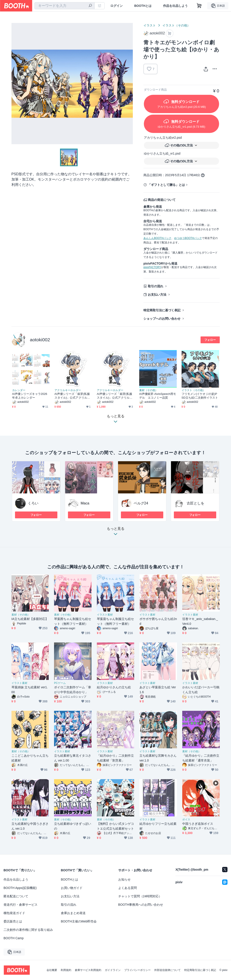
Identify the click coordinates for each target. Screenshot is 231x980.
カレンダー (19, 390)
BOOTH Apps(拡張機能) (20, 888)
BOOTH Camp (14, 938)
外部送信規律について (167, 970)
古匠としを (195, 503)
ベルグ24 (141, 503)
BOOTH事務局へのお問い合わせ (141, 905)
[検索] (90, 6)
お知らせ (124, 879)
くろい (33, 503)
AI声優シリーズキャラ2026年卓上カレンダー (30, 396)
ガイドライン (113, 970)
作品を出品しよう (175, 6)
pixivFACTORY (152, 267)
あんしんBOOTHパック (157, 238)
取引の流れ (156, 286)
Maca (85, 503)
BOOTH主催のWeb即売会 (79, 921)
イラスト (150, 25)
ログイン (116, 6)
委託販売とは (13, 921)
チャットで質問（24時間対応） (140, 896)
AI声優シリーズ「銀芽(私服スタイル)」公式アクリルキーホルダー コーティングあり (115, 396)
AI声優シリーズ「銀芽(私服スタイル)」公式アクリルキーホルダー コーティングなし (72, 396)
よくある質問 (128, 888)
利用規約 (66, 970)
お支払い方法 (157, 295)
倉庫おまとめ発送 (73, 913)
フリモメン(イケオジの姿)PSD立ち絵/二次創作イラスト (200, 396)
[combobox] (65, 6)
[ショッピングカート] (199, 6)
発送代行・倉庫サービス (21, 905)
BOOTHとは (143, 6)
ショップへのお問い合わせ (162, 319)
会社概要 (52, 970)
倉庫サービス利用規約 (88, 970)
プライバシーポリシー (137, 970)
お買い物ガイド (72, 888)
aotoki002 (40, 340)
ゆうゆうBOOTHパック (188, 238)
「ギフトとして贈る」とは (166, 185)
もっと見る (116, 533)
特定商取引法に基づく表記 (162, 310)
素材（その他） (148, 390)
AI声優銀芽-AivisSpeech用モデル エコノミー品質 (158, 396)
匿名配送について (16, 896)
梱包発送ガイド (14, 913)
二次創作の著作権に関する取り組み (28, 930)
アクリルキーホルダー (68, 390)
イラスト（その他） (176, 25)
